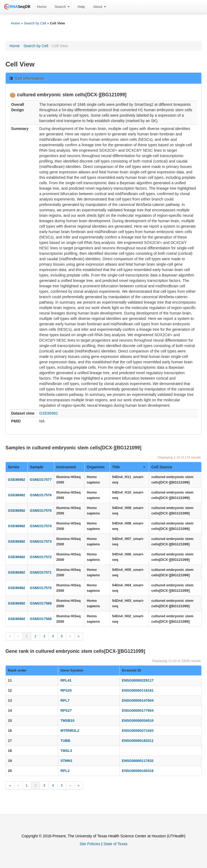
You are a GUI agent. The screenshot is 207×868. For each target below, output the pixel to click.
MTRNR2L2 (70, 731)
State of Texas (115, 844)
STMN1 (66, 761)
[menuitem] (42, 7)
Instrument (66, 467)
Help (81, 7)
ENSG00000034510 (138, 721)
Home (42, 7)
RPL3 (65, 771)
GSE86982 (49, 413)
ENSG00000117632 (138, 761)
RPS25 (66, 690)
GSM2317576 (41, 495)
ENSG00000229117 (138, 680)
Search (62, 7)
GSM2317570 (41, 588)
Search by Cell (35, 23)
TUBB (65, 741)
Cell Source (162, 467)
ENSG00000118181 (138, 690)
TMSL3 (66, 751)
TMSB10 (67, 721)
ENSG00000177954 (138, 710)
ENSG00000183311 (138, 741)
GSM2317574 (41, 526)
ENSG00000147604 (138, 700)
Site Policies (90, 844)
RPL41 (66, 680)
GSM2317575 (41, 511)
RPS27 (66, 710)
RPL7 (65, 700)
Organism (96, 467)
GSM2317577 (41, 480)
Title (129, 467)
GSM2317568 (41, 619)
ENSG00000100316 (138, 771)
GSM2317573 (41, 541)
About (100, 7)
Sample (37, 467)
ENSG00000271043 (138, 731)
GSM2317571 (41, 572)
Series (14, 467)
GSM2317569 (41, 603)
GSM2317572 (41, 557)
